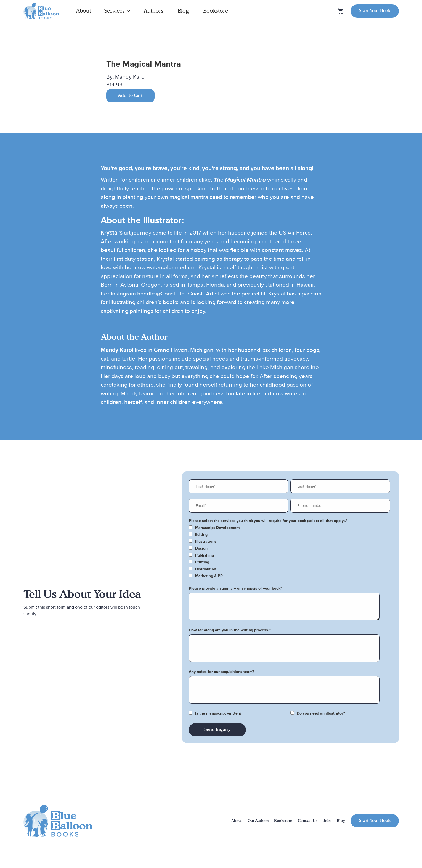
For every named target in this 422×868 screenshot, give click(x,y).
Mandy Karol (130, 77)
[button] (117, 11)
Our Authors (258, 821)
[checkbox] (289, 528)
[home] (41, 11)
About (83, 11)
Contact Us (308, 821)
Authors (153, 11)
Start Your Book (375, 11)
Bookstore (216, 11)
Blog (183, 11)
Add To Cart (130, 96)
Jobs (327, 821)
